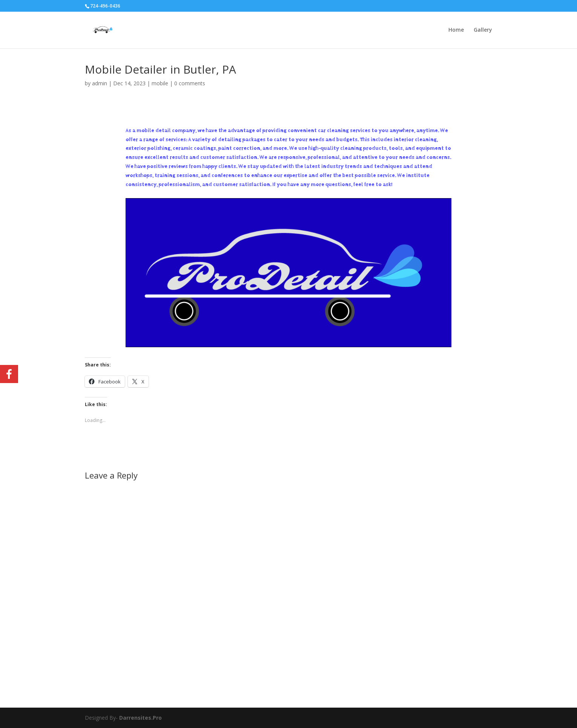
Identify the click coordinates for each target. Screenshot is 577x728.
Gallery (483, 30)
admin (100, 83)
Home (456, 30)
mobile (160, 83)
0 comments (190, 83)
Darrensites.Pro (140, 718)
